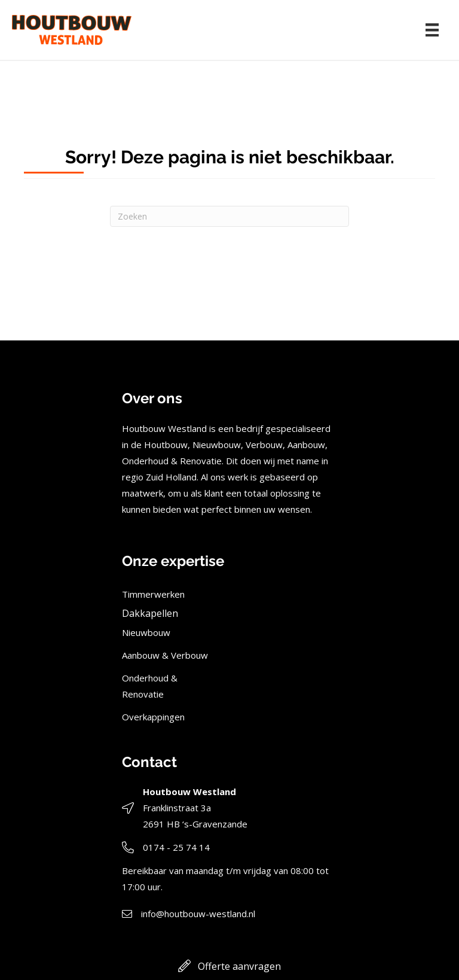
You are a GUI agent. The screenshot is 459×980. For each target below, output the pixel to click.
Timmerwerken (153, 594)
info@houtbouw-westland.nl (198, 914)
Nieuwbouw (146, 632)
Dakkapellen (150, 613)
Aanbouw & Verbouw (165, 655)
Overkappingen (153, 717)
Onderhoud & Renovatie (150, 686)
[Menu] (432, 30)
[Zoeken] (229, 216)
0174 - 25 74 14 (176, 847)
